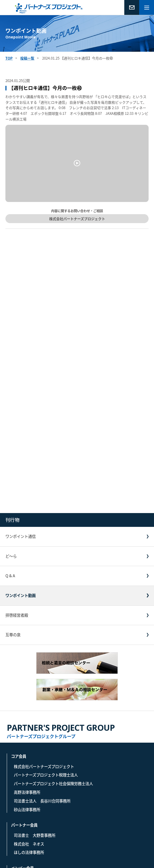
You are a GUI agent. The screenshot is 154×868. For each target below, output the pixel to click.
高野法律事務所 (27, 792)
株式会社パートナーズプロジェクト (77, 219)
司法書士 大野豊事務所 (35, 835)
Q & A (10, 576)
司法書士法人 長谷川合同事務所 (42, 801)
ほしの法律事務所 (29, 852)
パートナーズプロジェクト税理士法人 (46, 775)
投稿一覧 (27, 58)
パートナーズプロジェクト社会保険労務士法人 (53, 784)
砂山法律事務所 (27, 810)
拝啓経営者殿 (17, 615)
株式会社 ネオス (29, 844)
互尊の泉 (13, 635)
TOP (9, 58)
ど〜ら (11, 556)
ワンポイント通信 (21, 536)
